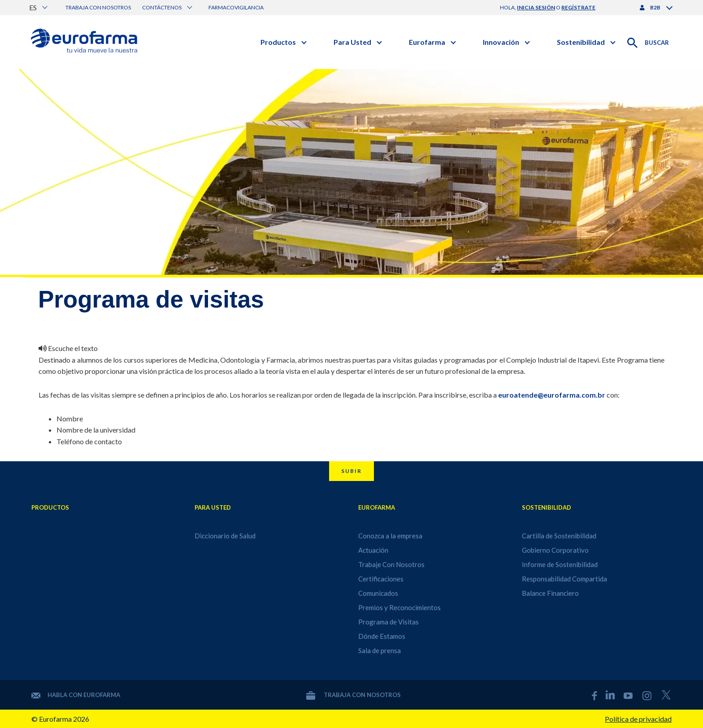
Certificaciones (381, 579)
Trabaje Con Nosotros (391, 564)
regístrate (578, 7)
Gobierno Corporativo (555, 550)
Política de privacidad (638, 719)
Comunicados (378, 593)
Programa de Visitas (388, 622)
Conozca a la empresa (390, 536)
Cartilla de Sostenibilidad (559, 536)
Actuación (373, 550)
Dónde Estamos (382, 636)
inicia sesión (536, 7)
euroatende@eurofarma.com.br (552, 395)
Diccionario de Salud (225, 536)
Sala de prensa (380, 650)
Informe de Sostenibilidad (560, 564)
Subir (351, 471)
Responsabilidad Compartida (564, 579)
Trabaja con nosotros (98, 7)
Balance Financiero (550, 593)
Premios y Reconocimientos (399, 607)
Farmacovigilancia (236, 7)
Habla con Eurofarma (76, 695)
